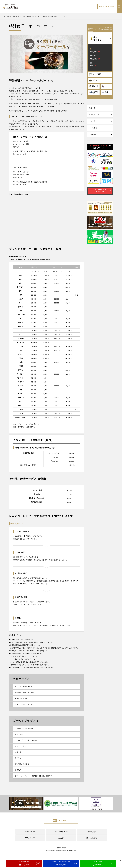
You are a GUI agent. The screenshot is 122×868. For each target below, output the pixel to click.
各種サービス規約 (21, 698)
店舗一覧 (92, 108)
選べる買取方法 (94, 115)
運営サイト (19, 758)
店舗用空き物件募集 (22, 764)
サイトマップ (20, 734)
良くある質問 (92, 838)
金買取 (61, 838)
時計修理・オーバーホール (24, 692)
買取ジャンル (30, 832)
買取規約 (18, 770)
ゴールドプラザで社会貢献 (24, 728)
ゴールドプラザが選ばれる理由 (26, 740)
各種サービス (21, 679)
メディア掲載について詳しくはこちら (100, 191)
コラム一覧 (93, 134)
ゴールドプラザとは (26, 721)
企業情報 (18, 752)
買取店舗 (92, 832)
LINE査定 (92, 121)
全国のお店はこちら (18, 524)
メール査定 (93, 128)
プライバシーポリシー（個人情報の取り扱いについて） (34, 776)
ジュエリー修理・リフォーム (25, 704)
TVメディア (30, 838)
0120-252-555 (106, 7)
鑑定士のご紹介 (20, 746)
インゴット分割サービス (24, 687)
